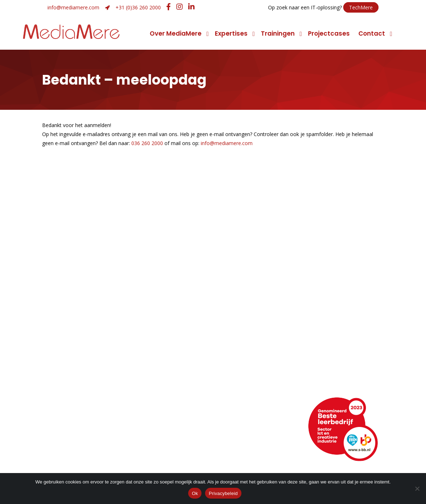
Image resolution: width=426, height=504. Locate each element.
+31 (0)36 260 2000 (138, 7)
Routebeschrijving (75, 418)
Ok (195, 493)
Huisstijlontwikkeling (171, 379)
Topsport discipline (77, 359)
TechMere (361, 7)
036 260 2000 (147, 143)
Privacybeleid (223, 493)
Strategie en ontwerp (173, 359)
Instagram (245, 448)
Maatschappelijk (73, 379)
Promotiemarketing (256, 379)
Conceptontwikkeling (258, 349)
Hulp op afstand (169, 448)
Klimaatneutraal (72, 369)
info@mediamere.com (73, 7)
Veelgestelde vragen (80, 448)
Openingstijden (71, 428)
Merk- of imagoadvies (174, 369)
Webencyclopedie (76, 438)
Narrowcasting (248, 389)
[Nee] (417, 489)
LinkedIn (242, 428)
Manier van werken (77, 349)
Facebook (245, 438)
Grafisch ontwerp (167, 349)
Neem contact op (75, 408)
